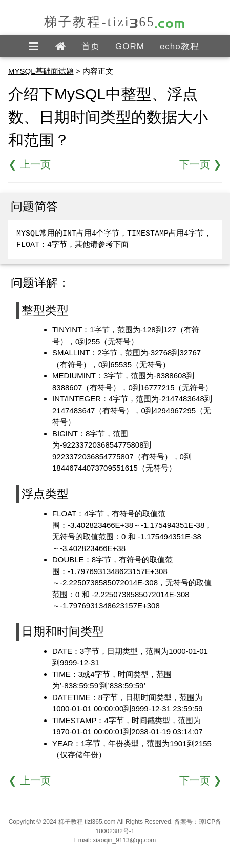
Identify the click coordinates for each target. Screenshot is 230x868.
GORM (130, 46)
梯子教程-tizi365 (115, 22)
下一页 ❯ (201, 164)
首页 (91, 46)
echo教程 (180, 46)
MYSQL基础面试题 (41, 71)
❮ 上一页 (29, 164)
